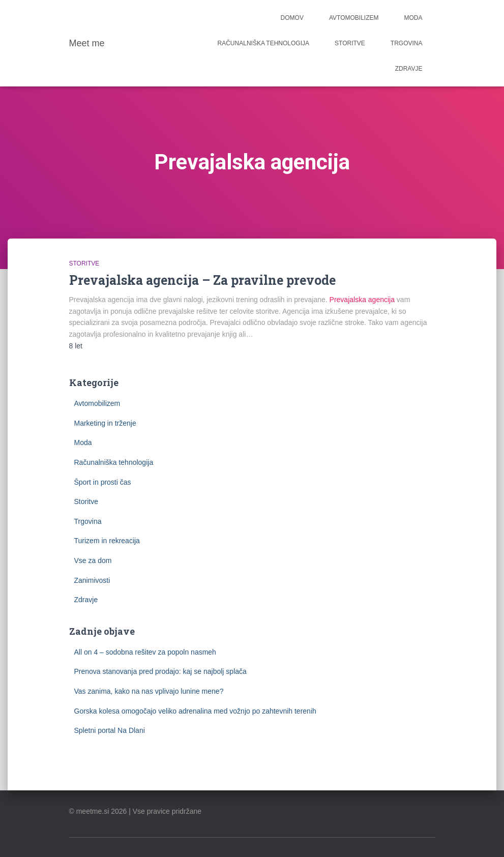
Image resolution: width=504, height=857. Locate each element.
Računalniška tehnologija (264, 43)
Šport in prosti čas (103, 482)
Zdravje (409, 69)
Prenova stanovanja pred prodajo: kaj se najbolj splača (160, 671)
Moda (413, 18)
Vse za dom (93, 560)
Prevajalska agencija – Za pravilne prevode (202, 280)
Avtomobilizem (354, 18)
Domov (292, 18)
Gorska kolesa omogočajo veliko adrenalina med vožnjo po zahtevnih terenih (195, 711)
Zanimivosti (92, 580)
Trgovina (407, 43)
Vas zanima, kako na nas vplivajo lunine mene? (149, 691)
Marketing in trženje (105, 423)
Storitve (350, 43)
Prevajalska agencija (362, 300)
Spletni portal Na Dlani (110, 730)
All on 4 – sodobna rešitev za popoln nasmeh (145, 652)
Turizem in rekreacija (107, 541)
